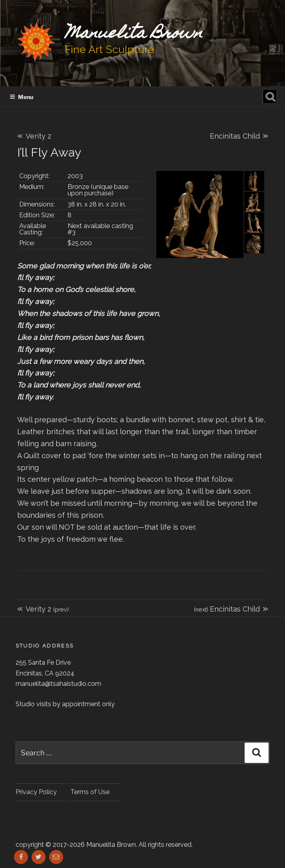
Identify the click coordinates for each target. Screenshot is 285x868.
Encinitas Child (239, 135)
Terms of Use (90, 792)
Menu (21, 97)
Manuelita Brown (134, 34)
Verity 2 (34, 136)
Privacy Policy (36, 792)
